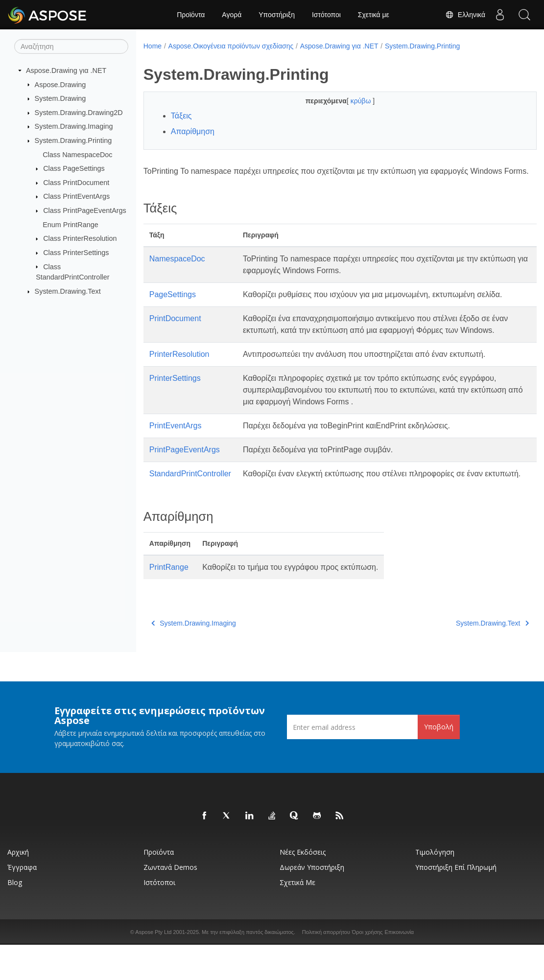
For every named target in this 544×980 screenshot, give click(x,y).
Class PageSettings (74, 168)
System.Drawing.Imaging (74, 126)
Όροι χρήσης (367, 967)
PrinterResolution (179, 378)
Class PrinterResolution (80, 238)
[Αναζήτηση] (71, 47)
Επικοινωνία (400, 967)
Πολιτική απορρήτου (326, 967)
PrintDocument (175, 330)
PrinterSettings (175, 402)
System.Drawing (60, 98)
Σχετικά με (374, 15)
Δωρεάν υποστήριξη (312, 902)
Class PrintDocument (76, 183)
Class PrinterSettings (76, 253)
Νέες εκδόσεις (303, 887)
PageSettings (173, 306)
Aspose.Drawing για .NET (66, 70)
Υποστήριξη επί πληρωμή (456, 902)
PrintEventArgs (176, 449)
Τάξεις (181, 116)
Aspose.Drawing (60, 84)
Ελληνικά (465, 15)
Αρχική (18, 887)
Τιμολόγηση (435, 887)
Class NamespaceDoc (77, 154)
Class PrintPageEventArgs (85, 210)
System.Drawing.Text (68, 291)
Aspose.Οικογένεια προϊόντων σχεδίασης (231, 46)
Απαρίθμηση (193, 131)
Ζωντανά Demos (170, 902)
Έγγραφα (22, 902)
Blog (15, 918)
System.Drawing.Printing (73, 140)
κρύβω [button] (348, 101)
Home (153, 46)
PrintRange (169, 602)
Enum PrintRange (71, 225)
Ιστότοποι (326, 15)
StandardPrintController (190, 497)
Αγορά (232, 15)
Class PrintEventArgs (76, 196)
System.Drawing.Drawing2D (79, 113)
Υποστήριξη (277, 15)
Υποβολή (439, 762)
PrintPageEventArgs (185, 473)
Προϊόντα (191, 15)
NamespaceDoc (177, 270)
